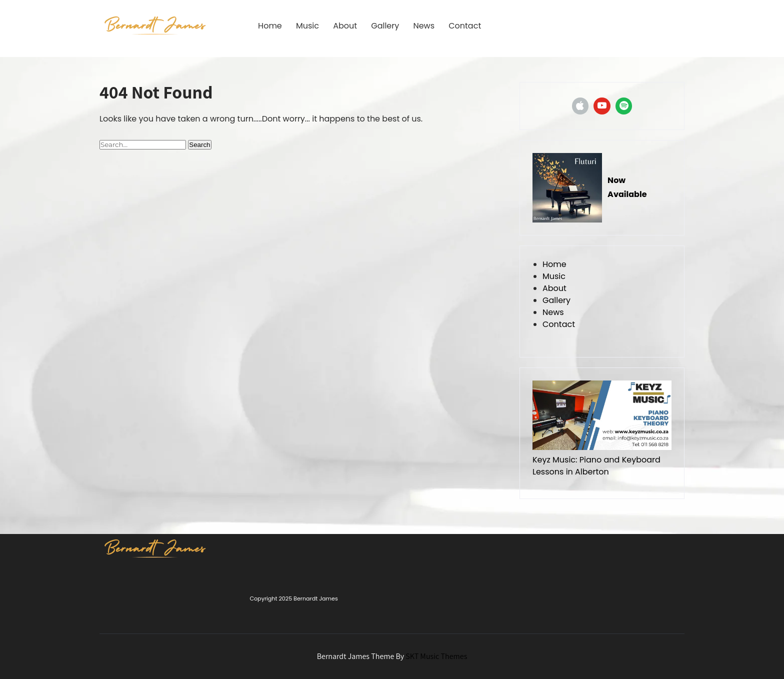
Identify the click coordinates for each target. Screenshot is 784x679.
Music (307, 26)
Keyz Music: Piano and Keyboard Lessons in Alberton (596, 466)
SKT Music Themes (436, 656)
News (424, 26)
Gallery (385, 26)
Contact (465, 26)
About (345, 26)
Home (270, 26)
